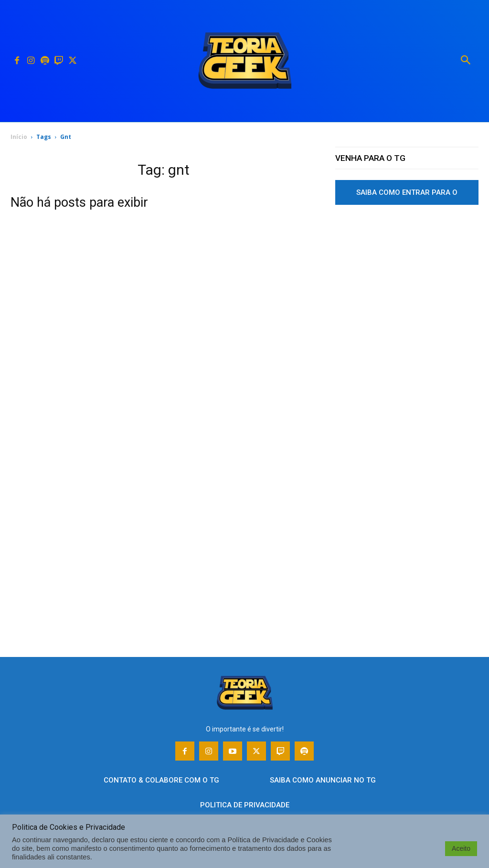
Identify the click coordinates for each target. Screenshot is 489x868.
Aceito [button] (461, 848)
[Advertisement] (407, 302)
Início (19, 137)
